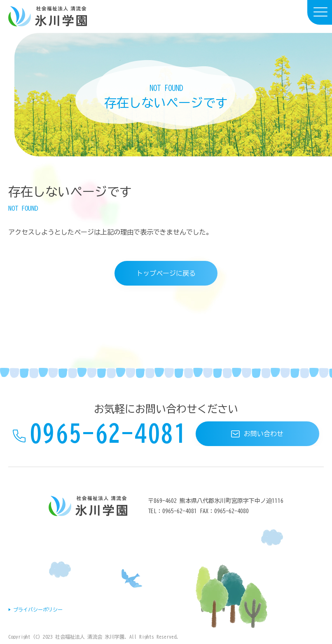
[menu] (320, 12)
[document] (166, 95)
